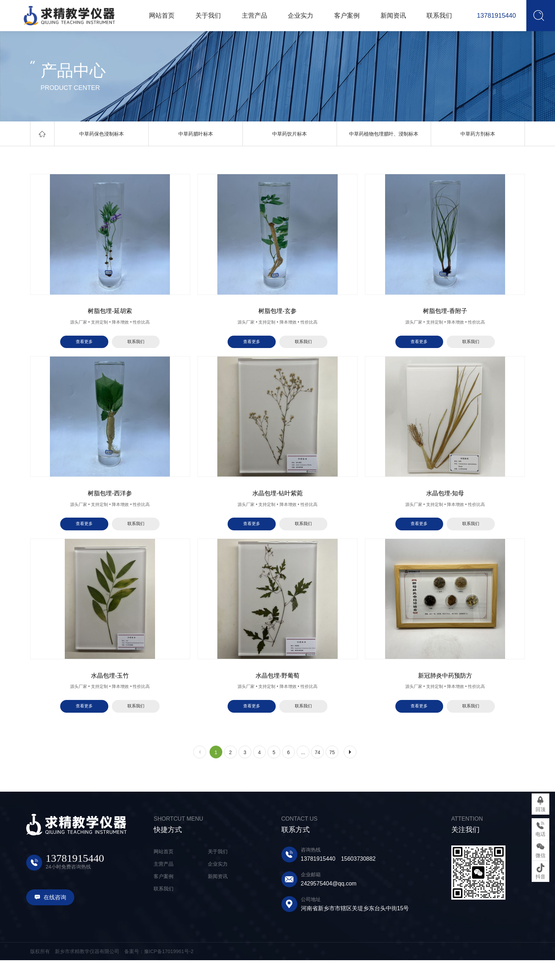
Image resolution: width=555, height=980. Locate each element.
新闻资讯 (218, 896)
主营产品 (164, 884)
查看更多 (84, 347)
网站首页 (164, 871)
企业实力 (218, 884)
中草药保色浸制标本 (102, 134)
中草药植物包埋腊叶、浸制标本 (384, 134)
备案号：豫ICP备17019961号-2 (159, 971)
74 (317, 772)
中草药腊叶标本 (196, 134)
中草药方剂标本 (478, 134)
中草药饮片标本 (290, 134)
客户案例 (164, 896)
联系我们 (136, 347)
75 (332, 772)
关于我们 (218, 871)
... (303, 772)
